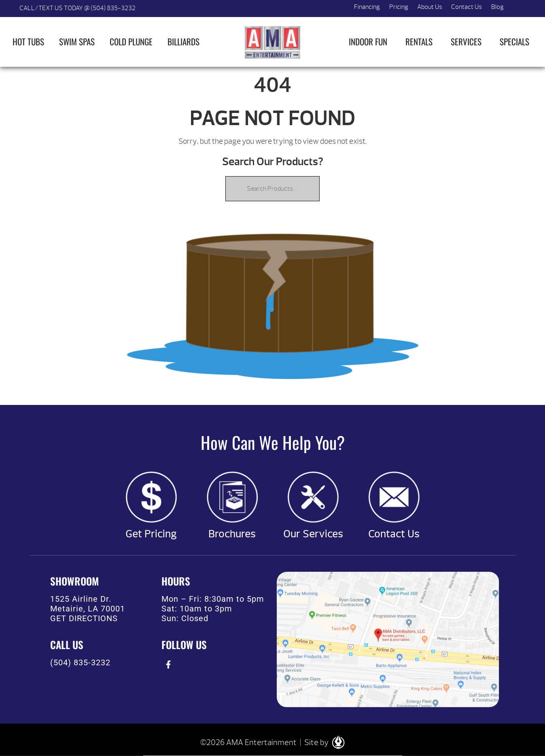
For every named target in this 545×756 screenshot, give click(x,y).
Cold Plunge (131, 42)
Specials (514, 42)
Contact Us (467, 7)
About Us (430, 7)
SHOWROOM (74, 581)
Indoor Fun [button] (368, 42)
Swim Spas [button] (77, 42)
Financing (367, 7)
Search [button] (517, 9)
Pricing (399, 7)
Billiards (183, 42)
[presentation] (169, 665)
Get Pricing (151, 534)
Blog (497, 7)
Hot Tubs (28, 42)
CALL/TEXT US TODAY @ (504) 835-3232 (77, 8)
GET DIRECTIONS (84, 618)
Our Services (313, 534)
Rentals (419, 42)
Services (466, 42)
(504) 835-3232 (80, 662)
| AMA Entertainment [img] (273, 42)
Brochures (232, 534)
